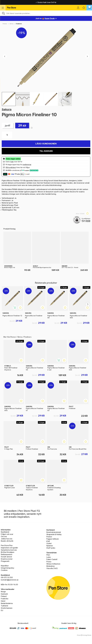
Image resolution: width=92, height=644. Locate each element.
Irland (3, 601)
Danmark (4, 594)
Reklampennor (7, 554)
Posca (49, 562)
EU (2, 610)
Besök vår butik (7, 541)
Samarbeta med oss (9, 550)
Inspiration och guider (9, 548)
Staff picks (51, 548)
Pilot (48, 555)
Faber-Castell (52, 559)
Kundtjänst (5, 532)
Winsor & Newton (53, 564)
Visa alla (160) (52, 568)
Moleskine (50, 566)
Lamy (49, 557)
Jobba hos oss (7, 539)
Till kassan (46, 151)
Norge (3, 592)
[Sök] (46, 13)
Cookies (4, 570)
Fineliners (19, 24)
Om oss (4, 536)
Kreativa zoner (7, 559)
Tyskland (4, 606)
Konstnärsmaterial (54, 532)
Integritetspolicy (8, 568)
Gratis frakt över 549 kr (46, 2)
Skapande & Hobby (54, 534)
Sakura (7, 109)
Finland (4, 596)
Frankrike (5, 599)
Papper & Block (53, 539)
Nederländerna (7, 603)
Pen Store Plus (7, 545)
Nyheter (50, 546)
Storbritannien (7, 608)
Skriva (11, 24)
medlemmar (27, 165)
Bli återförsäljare (8, 552)
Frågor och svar (7, 534)
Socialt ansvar (6, 557)
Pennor (5, 24)
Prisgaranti (5, 561)
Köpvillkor (5, 566)
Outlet (49, 543)
